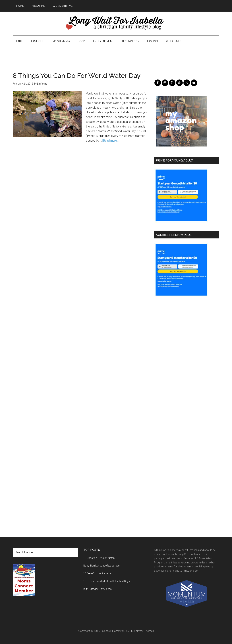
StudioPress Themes (142, 631)
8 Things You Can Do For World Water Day (77, 75)
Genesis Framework (114, 631)
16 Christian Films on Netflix (99, 558)
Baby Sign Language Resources (101, 566)
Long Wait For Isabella (116, 23)
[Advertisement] (116, 55)
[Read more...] (111, 141)
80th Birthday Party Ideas (98, 589)
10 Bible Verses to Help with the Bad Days (107, 581)
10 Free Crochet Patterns (97, 573)
